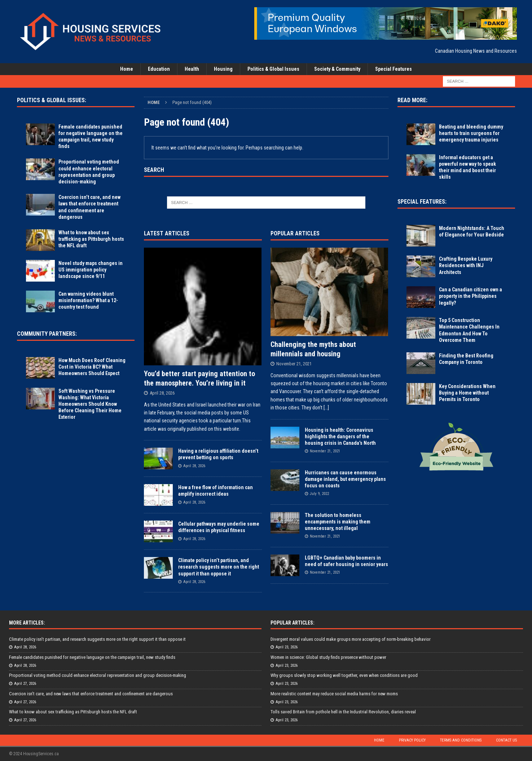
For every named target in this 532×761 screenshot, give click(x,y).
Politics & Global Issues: (52, 100)
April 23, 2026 (287, 647)
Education (159, 69)
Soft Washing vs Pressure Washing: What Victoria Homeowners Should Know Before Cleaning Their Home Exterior (90, 404)
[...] (326, 408)
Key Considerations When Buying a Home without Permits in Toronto (467, 393)
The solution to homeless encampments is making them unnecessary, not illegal (338, 522)
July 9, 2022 (319, 494)
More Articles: (27, 623)
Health (192, 69)
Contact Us (506, 740)
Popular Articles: (293, 623)
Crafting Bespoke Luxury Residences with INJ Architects (466, 265)
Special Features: (422, 202)
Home (127, 69)
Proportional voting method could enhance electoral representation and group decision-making (98, 675)
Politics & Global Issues (273, 69)
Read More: (412, 100)
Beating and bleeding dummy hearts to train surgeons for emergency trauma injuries (471, 133)
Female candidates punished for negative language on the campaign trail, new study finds (92, 657)
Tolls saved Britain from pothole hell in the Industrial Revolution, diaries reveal (343, 712)
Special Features (393, 69)
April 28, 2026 (162, 393)
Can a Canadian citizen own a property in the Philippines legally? (471, 296)
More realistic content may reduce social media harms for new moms (334, 694)
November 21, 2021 (294, 364)
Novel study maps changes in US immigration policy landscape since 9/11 (91, 270)
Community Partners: (47, 334)
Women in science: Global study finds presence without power (328, 657)
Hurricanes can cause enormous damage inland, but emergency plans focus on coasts (345, 479)
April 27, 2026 (25, 684)
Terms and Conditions (461, 740)
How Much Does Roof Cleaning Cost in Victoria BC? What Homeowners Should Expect (92, 367)
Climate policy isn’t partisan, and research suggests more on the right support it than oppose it (219, 567)
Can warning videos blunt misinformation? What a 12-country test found (88, 300)
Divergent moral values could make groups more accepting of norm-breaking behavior (351, 639)
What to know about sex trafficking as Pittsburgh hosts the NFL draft (91, 239)
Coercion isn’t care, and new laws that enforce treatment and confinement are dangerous (91, 694)
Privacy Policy (412, 740)
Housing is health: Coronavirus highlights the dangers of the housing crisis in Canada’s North (340, 436)
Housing (223, 69)
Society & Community (337, 69)
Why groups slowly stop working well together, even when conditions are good (344, 675)
